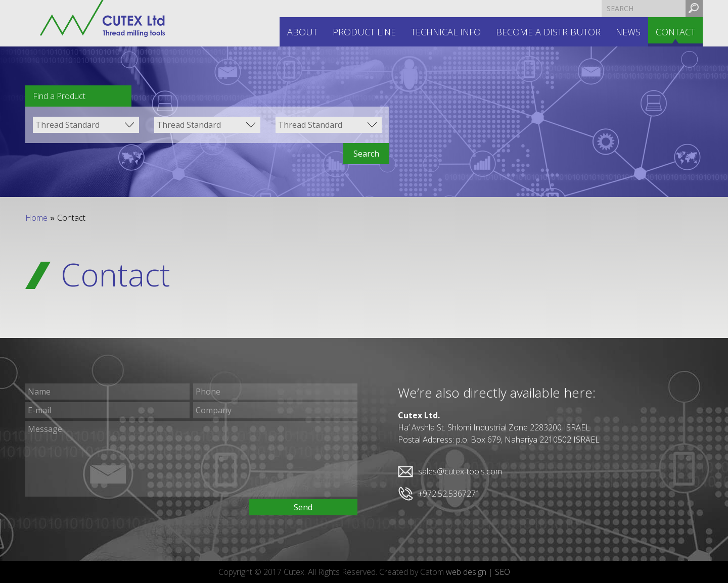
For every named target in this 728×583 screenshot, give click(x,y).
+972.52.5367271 (449, 494)
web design (466, 572)
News (628, 32)
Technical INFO (446, 32)
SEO (503, 572)
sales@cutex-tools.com (460, 471)
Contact (675, 32)
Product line (364, 32)
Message (191, 459)
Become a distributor (548, 32)
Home (36, 218)
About (302, 32)
